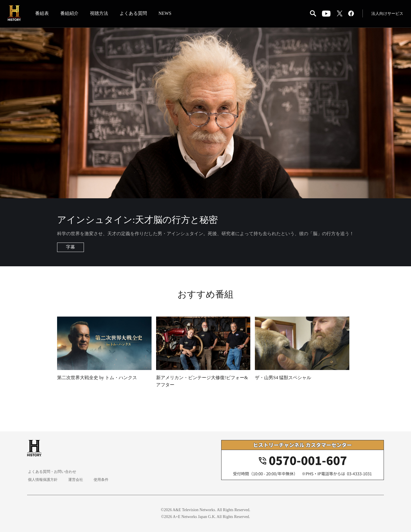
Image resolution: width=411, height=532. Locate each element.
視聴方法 (100, 14)
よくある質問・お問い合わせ (53, 472)
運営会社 (76, 480)
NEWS (166, 14)
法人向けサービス (386, 14)
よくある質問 (135, 14)
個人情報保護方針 (43, 480)
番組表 (43, 14)
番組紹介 (71, 14)
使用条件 (100, 480)
